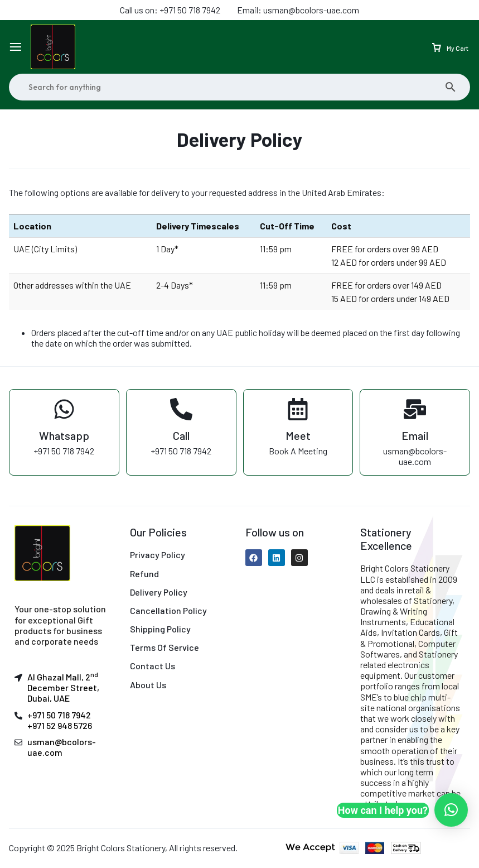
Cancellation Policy (168, 610)
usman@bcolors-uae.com (62, 747)
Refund (144, 574)
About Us (148, 685)
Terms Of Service (164, 647)
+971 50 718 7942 (59, 715)
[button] (451, 810)
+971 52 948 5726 (60, 725)
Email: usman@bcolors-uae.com (298, 10)
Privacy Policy (158, 555)
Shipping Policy (160, 629)
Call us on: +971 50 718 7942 (170, 10)
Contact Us (153, 666)
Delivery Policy (159, 592)
